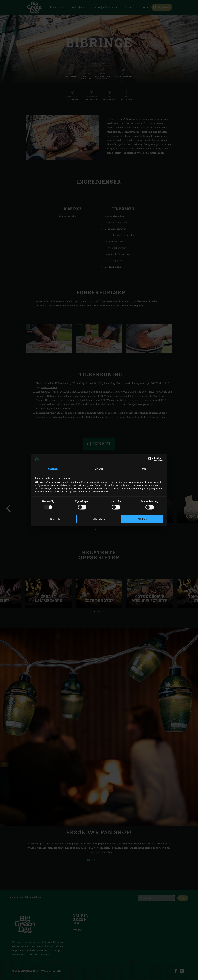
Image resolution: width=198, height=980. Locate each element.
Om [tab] (144, 469)
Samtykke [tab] (54, 469)
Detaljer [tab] (99, 469)
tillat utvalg (99, 519)
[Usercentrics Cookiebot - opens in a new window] (150, 459)
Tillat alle (142, 519)
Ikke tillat (56, 519)
